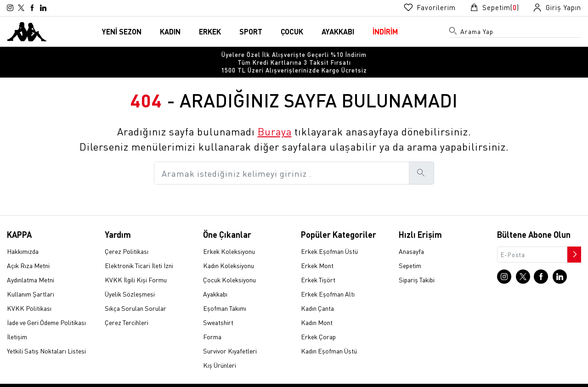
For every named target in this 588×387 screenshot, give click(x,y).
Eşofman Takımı (225, 293)
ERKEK (210, 31)
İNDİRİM (385, 31)
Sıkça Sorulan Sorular (136, 293)
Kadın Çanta (317, 293)
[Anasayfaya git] (27, 30)
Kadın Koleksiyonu (229, 251)
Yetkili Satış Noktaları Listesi (46, 336)
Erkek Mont (317, 251)
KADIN (170, 31)
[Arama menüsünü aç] (453, 33)
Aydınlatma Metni (31, 265)
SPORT (251, 31)
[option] (294, 55)
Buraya (275, 117)
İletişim (17, 322)
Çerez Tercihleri (127, 308)
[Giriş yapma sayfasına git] (557, 8)
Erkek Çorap (318, 322)
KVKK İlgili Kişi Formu (136, 265)
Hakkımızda (23, 236)
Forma (212, 322)
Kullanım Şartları (31, 279)
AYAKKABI (338, 31)
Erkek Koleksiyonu (229, 236)
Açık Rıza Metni (28, 251)
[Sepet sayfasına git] (494, 8)
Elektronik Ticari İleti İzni (139, 251)
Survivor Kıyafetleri (230, 336)
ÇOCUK (292, 31)
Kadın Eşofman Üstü (329, 336)
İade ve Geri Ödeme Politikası (46, 308)
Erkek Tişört (318, 265)
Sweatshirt (218, 308)
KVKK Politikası (29, 293)
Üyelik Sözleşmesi (130, 279)
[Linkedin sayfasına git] (43, 8)
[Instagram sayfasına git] (10, 8)
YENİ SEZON (122, 31)
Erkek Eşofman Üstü (329, 236)
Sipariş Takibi (417, 265)
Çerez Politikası (127, 236)
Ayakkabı (215, 279)
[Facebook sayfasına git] (32, 8)
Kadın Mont (317, 308)
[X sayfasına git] (21, 8)
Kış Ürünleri (220, 350)
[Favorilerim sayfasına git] (430, 8)
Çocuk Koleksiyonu (229, 265)
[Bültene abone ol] (573, 237)
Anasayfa (411, 236)
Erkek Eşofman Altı (328, 279)
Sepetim (410, 251)
